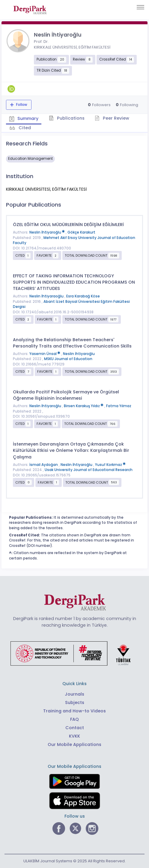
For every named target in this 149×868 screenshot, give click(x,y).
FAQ (74, 719)
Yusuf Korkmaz (110, 464)
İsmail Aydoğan (44, 464)
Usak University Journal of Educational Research (89, 470)
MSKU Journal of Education (68, 359)
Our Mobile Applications (74, 744)
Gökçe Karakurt (81, 232)
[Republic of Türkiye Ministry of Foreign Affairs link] (74, 653)
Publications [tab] (67, 118)
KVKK (74, 736)
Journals (74, 694)
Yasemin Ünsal (45, 354)
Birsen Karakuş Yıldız (84, 406)
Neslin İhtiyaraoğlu (47, 296)
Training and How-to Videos (74, 711)
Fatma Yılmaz (119, 406)
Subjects (75, 702)
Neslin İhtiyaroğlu (48, 232)
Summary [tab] (24, 118)
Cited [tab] (24, 128)
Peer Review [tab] (112, 118)
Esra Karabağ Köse (83, 296)
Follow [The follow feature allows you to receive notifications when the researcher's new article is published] (21, 105)
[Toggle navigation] (140, 7)
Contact (75, 728)
